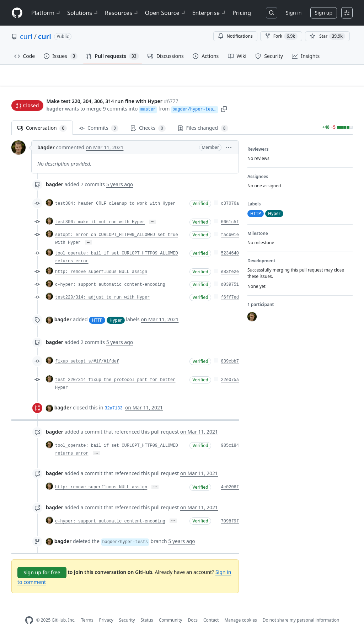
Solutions (83, 13)
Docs (193, 609)
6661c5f (230, 211)
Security (127, 609)
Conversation (42, 117)
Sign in (294, 13)
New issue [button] (331, 80)
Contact (211, 609)
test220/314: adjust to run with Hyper (102, 286)
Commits (99, 117)
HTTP (97, 309)
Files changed (203, 117)
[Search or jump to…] (272, 13)
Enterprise (210, 13)
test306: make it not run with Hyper (100, 211)
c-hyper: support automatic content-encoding (110, 274)
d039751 (230, 274)
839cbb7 (230, 350)
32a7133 (113, 397)
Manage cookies (240, 609)
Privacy (106, 609)
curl (26, 36)
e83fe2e (230, 261)
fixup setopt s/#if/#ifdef (87, 350)
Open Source (166, 13)
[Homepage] (17, 13)
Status (147, 609)
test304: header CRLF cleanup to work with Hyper (115, 193)
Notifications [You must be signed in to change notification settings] (235, 36)
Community (171, 609)
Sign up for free (42, 561)
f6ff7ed (230, 286)
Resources (122, 13)
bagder (55, 95)
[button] (225, 95)
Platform (46, 13)
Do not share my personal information (301, 609)
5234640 (230, 242)
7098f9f (230, 510)
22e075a (230, 369)
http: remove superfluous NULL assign (101, 261)
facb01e (230, 224)
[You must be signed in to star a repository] (327, 36)
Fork (281, 36)
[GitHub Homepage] (29, 609)
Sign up (324, 13)
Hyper (116, 309)
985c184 (230, 435)
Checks (148, 117)
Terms (87, 609)
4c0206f (230, 476)
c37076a (230, 193)
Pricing (242, 13)
